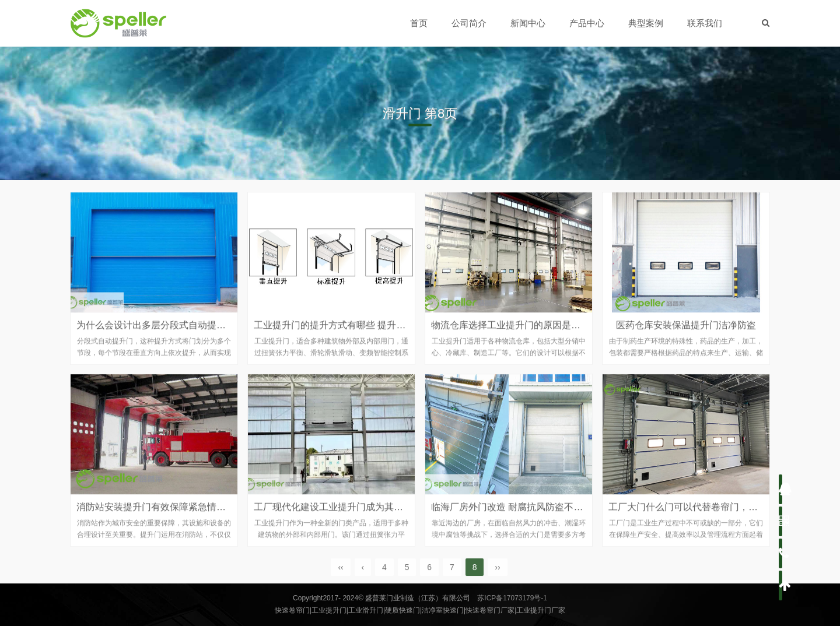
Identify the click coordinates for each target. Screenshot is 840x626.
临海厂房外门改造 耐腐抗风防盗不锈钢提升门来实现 (540, 514)
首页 (419, 23)
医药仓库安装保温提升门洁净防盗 (686, 333)
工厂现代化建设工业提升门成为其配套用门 (342, 514)
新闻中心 (528, 23)
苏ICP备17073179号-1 (512, 598)
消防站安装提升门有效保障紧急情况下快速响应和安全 (188, 514)
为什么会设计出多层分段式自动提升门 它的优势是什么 (190, 333)
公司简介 (470, 23)
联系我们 (705, 23)
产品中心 (587, 23)
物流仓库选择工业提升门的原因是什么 (510, 333)
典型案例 (646, 23)
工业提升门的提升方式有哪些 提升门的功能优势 (353, 333)
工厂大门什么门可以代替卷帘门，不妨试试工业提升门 (720, 514)
